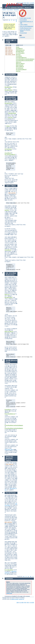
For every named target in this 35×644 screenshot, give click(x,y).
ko (16, 20)
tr (17, 21)
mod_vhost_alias (10, 55)
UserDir (18, 71)
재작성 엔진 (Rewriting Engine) (9, 459)
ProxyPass (19, 56)
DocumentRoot (23, 20)
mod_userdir (9, 52)
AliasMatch (19, 49)
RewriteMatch (20, 67)
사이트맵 (32, 3)
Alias (18, 47)
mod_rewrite (9, 50)
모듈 (17, 3)
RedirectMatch (20, 64)
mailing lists (9, 593)
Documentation (17, 10)
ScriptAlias (20, 68)
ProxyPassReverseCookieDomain (25, 59)
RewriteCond (20, 65)
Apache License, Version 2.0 (18, 599)
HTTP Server (10, 10)
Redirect (19, 62)
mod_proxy (8, 49)
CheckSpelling (20, 50)
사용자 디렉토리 (24, 25)
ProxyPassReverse (21, 58)
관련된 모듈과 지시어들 (25, 18)
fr (12, 20)
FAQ (25, 3)
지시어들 (21, 3)
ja (14, 20)
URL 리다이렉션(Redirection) (27, 26)
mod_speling (9, 53)
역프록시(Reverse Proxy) (26, 28)
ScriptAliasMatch (21, 70)
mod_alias (8, 47)
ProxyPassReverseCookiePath (24, 61)
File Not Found (23, 33)
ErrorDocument (20, 53)
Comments (23, 37)
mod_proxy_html (9, 449)
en (9, 20)
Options (18, 55)
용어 (28, 3)
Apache (4, 10)
